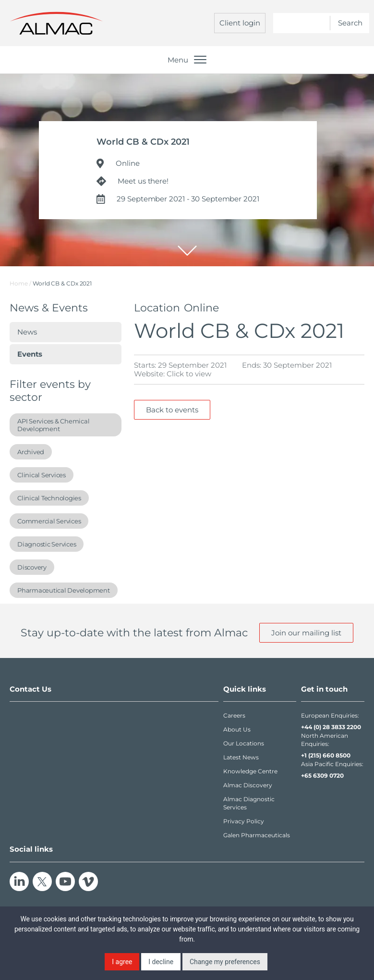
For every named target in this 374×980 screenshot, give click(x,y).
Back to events (172, 410)
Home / (20, 283)
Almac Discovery (248, 785)
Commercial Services (49, 521)
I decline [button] (161, 962)
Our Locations (244, 743)
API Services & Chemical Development (53, 425)
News (27, 332)
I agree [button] (122, 962)
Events (30, 354)
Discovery (32, 567)
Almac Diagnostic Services (249, 803)
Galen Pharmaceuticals (257, 835)
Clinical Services (42, 475)
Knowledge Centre (250, 771)
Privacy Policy (244, 821)
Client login (240, 23)
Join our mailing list (306, 633)
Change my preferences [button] (225, 962)
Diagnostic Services (47, 544)
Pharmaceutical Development (64, 590)
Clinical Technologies (49, 498)
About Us (237, 729)
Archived (31, 452)
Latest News (241, 757)
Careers (234, 715)
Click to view (189, 374)
